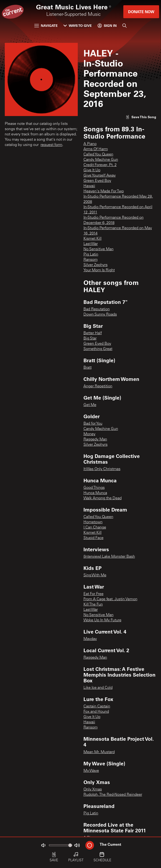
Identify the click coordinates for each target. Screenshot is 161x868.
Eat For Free (93, 594)
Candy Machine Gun (101, 160)
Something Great (98, 349)
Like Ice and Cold (98, 688)
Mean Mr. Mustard (99, 752)
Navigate (46, 25)
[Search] (125, 26)
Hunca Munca (95, 493)
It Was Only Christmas (102, 469)
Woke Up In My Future (102, 620)
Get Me (90, 405)
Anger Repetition (98, 386)
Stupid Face (93, 538)
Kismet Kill (93, 239)
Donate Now (141, 12)
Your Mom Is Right (99, 270)
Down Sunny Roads (100, 315)
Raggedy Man (95, 440)
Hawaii (89, 186)
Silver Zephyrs (96, 265)
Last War (91, 244)
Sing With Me (95, 575)
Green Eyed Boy (97, 181)
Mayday (90, 639)
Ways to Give (78, 25)
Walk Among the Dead (103, 498)
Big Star (90, 339)
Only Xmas (93, 790)
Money (89, 434)
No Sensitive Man (99, 249)
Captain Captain (97, 707)
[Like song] (141, 117)
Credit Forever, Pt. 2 (100, 165)
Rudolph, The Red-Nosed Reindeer (113, 795)
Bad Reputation (97, 309)
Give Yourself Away (100, 176)
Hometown (93, 522)
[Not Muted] (43, 845)
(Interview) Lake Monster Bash (109, 557)
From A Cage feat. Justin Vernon (110, 599)
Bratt (88, 368)
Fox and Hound (96, 712)
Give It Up (92, 170)
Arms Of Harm (96, 149)
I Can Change (95, 528)
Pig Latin (91, 255)
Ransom (91, 260)
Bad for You (93, 424)
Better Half (93, 333)
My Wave (91, 771)
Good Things (94, 488)
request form (51, 145)
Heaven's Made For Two (104, 191)
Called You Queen (98, 155)
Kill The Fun (93, 605)
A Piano (90, 144)
